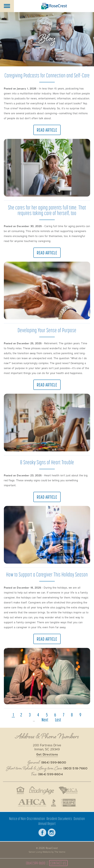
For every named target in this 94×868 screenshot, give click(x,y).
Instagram (52, 833)
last (58, 720)
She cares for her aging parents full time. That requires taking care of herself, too (47, 210)
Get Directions (47, 754)
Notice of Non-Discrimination (27, 819)
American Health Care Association (32, 803)
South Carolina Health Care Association (68, 790)
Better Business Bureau (54, 803)
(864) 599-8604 (50, 774)
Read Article (47, 130)
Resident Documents (59, 819)
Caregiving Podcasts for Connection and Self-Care (47, 75)
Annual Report (47, 824)
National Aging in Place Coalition (69, 803)
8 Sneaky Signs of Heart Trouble (47, 462)
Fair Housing (20, 790)
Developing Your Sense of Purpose (47, 330)
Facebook (42, 833)
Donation (79, 819)
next (45, 720)
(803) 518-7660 (75, 768)
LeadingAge (42, 790)
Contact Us (58, 863)
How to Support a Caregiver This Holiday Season (47, 574)
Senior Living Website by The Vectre (47, 852)
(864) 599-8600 (36, 863)
